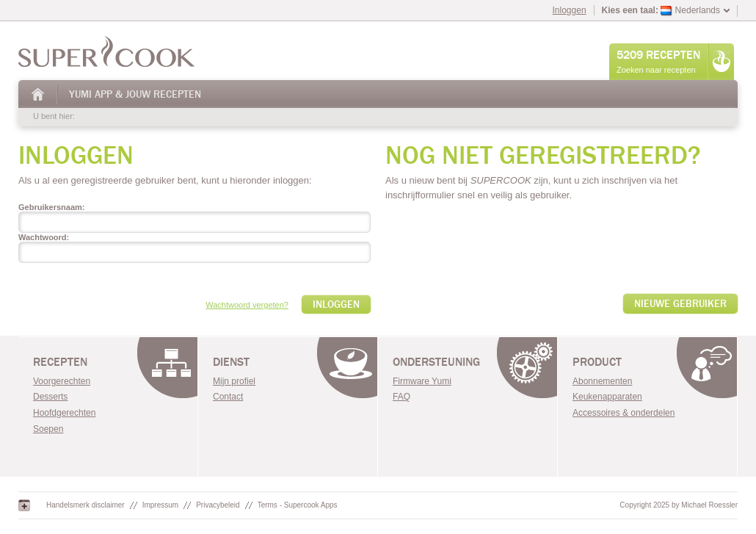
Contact (228, 397)
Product (597, 362)
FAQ (401, 397)
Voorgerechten (62, 381)
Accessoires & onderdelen (624, 413)
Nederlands (690, 10)
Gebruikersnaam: (51, 207)
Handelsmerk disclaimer (86, 505)
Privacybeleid (218, 505)
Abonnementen (602, 381)
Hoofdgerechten (64, 413)
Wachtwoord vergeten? (247, 305)
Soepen (48, 429)
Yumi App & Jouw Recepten (135, 94)
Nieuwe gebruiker (680, 304)
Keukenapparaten (607, 397)
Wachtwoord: (44, 237)
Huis (39, 94)
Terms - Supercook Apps (298, 505)
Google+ (24, 505)
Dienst (231, 362)
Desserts (50, 397)
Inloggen (570, 10)
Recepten (60, 362)
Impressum (160, 505)
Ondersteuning (436, 362)
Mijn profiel (234, 381)
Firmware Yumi (422, 381)
